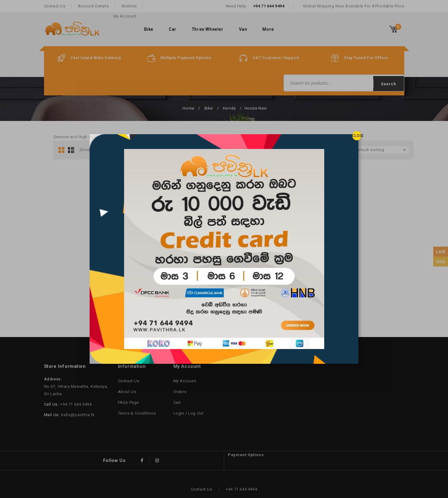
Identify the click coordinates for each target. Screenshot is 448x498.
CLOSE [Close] (357, 136)
